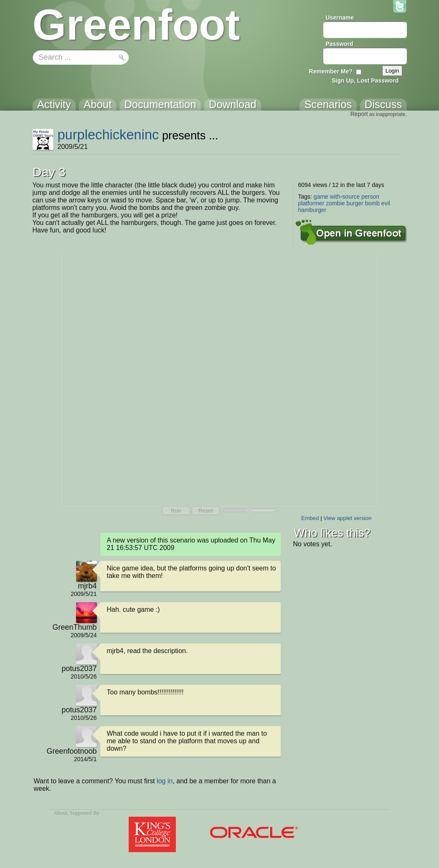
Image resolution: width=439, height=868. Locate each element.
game (321, 197)
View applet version (347, 518)
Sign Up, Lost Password (365, 81)
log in (165, 781)
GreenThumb (74, 627)
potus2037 (79, 669)
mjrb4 (87, 586)
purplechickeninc (108, 135)
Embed (310, 518)
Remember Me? (331, 71)
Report (359, 114)
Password (340, 44)
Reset (206, 511)
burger (355, 203)
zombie (335, 203)
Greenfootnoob (71, 751)
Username (340, 18)
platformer (311, 203)
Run (176, 511)
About (61, 813)
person (370, 197)
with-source (345, 197)
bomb (372, 203)
